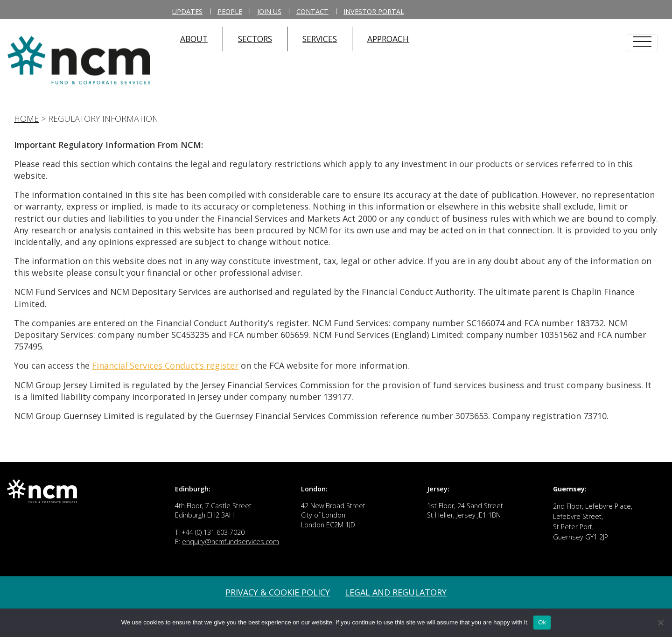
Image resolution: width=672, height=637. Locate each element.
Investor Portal (374, 11)
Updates (187, 11)
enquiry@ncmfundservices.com (231, 542)
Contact (312, 11)
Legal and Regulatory (396, 592)
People (230, 11)
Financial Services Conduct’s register (165, 365)
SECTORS (255, 39)
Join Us (269, 11)
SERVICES (320, 39)
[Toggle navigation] (642, 43)
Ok (542, 622)
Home (26, 119)
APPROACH (388, 39)
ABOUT (194, 39)
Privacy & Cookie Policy (278, 592)
